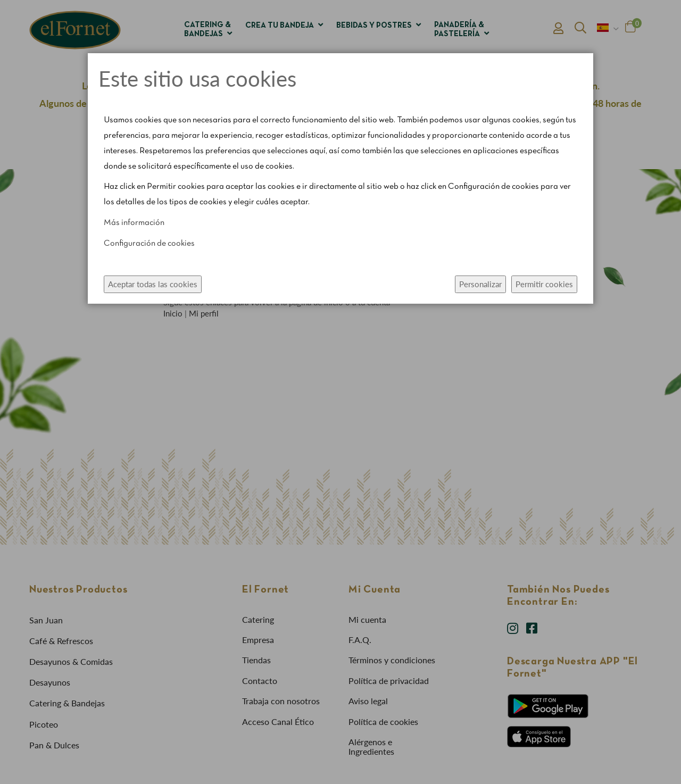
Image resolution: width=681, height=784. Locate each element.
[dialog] (340, 392)
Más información (134, 223)
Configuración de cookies (149, 244)
